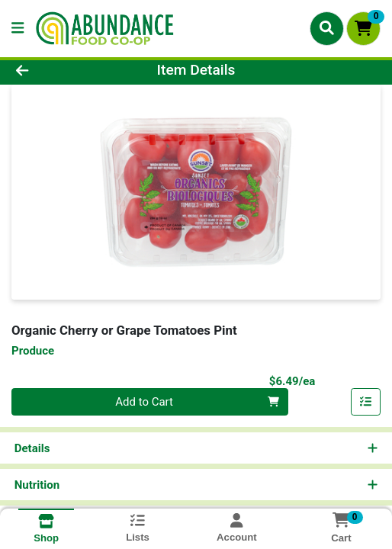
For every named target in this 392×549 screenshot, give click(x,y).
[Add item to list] (366, 402)
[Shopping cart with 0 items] (363, 29)
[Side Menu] (18, 29)
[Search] (327, 28)
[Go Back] (58, 71)
